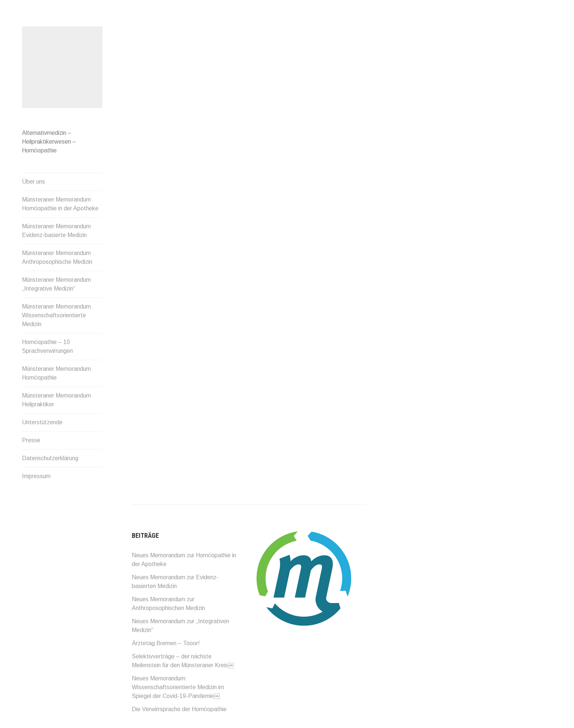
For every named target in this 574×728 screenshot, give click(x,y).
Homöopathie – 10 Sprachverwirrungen (47, 346)
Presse (31, 440)
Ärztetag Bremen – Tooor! (166, 643)
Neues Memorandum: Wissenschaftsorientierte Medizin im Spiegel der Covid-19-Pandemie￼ (178, 687)
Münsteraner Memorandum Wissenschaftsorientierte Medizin (56, 315)
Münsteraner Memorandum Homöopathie (56, 373)
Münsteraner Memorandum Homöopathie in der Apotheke (60, 204)
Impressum (36, 476)
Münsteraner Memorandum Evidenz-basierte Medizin (56, 231)
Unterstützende (42, 422)
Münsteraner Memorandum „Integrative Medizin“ (56, 284)
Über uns (33, 182)
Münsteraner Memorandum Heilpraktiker (56, 400)
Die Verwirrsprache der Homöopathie (179, 709)
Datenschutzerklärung (50, 458)
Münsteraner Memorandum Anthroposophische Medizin (57, 257)
